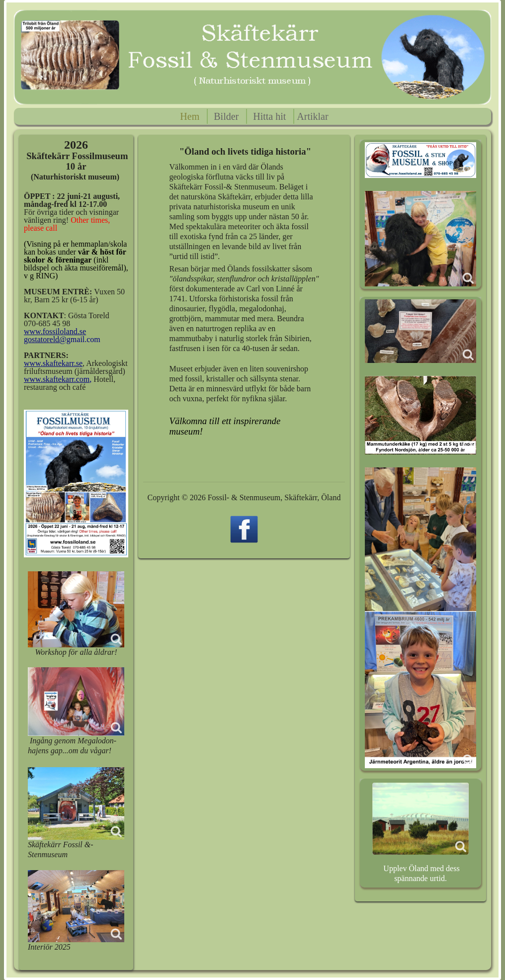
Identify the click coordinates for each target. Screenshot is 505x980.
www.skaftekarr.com (57, 379)
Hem (190, 116)
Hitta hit (269, 116)
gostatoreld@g (47, 339)
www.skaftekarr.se (53, 363)
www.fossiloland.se (55, 331)
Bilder (226, 116)
